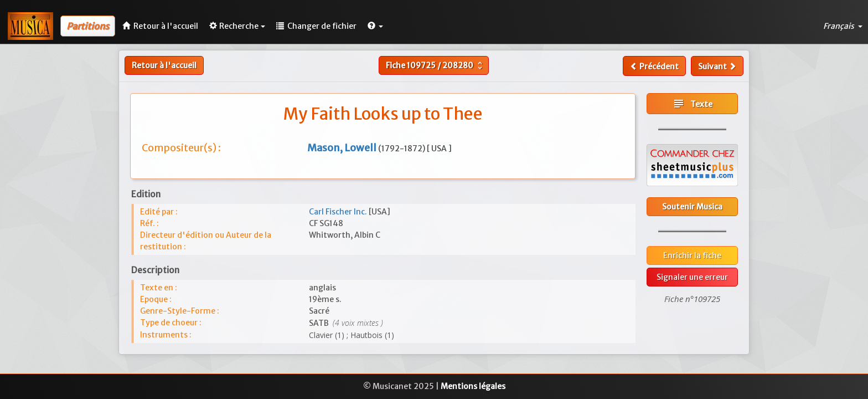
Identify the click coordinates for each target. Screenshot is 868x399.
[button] (375, 26)
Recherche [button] (237, 26)
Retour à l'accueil (164, 65)
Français (843, 26)
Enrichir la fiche (692, 255)
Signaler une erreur (692, 277)
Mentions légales (473, 386)
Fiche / (435, 65)
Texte (692, 104)
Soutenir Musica (692, 207)
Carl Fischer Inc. (339, 212)
